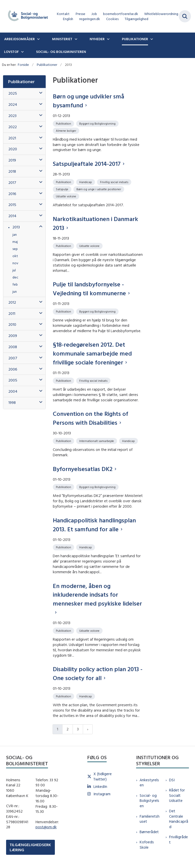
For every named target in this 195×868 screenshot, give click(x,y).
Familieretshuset (150, 819)
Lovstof (11, 52)
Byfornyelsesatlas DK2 (83, 469)
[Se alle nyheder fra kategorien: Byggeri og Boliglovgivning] (98, 123)
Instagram (102, 794)
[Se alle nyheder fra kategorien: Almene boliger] (67, 130)
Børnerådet (149, 832)
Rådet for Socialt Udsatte (177, 795)
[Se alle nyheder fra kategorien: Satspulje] (63, 189)
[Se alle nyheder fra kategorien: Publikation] (64, 123)
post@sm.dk (46, 827)
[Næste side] (88, 729)
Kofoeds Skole (147, 845)
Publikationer (135, 39)
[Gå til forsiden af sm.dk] (26, 16)
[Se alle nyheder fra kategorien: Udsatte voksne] (67, 196)
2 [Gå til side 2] (68, 729)
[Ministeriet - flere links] (75, 39)
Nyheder (97, 39)
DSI (172, 780)
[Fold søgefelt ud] (185, 16)
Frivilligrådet (178, 840)
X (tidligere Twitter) (103, 776)
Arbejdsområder (19, 39)
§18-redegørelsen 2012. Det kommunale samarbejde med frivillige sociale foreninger (92, 353)
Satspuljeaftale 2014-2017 (87, 164)
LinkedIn (100, 786)
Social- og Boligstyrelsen (149, 801)
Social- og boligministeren (61, 52)
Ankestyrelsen (149, 783)
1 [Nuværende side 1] (58, 729)
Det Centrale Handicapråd (179, 819)
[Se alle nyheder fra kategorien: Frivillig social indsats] (115, 182)
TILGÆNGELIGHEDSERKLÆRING (30, 847)
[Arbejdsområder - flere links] (38, 39)
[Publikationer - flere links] (151, 39)
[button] (39, 93)
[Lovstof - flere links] (22, 52)
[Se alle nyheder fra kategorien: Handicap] (86, 182)
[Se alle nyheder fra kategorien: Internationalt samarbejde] (97, 441)
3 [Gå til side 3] (78, 729)
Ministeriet (62, 39)
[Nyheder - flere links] (108, 39)
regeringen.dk (90, 19)
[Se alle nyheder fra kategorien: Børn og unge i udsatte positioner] (99, 189)
